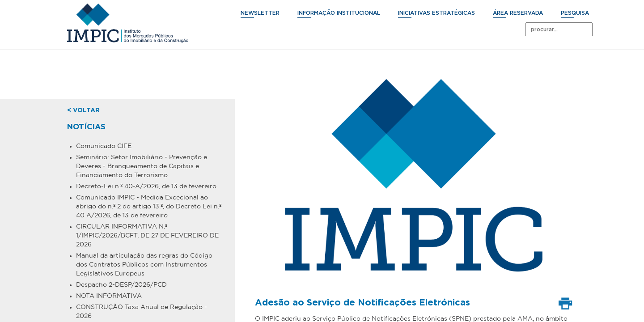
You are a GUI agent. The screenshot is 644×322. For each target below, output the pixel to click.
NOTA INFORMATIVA (109, 296)
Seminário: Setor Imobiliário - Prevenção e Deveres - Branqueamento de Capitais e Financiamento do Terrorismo (142, 166)
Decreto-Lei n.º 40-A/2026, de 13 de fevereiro (146, 186)
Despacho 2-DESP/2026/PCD (121, 284)
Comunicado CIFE (104, 146)
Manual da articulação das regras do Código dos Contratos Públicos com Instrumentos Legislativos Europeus (144, 264)
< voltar (83, 110)
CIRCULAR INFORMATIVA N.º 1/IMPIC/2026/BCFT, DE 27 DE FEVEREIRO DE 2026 (147, 235)
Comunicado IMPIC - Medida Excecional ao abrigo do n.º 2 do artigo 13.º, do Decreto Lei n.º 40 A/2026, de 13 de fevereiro (149, 206)
